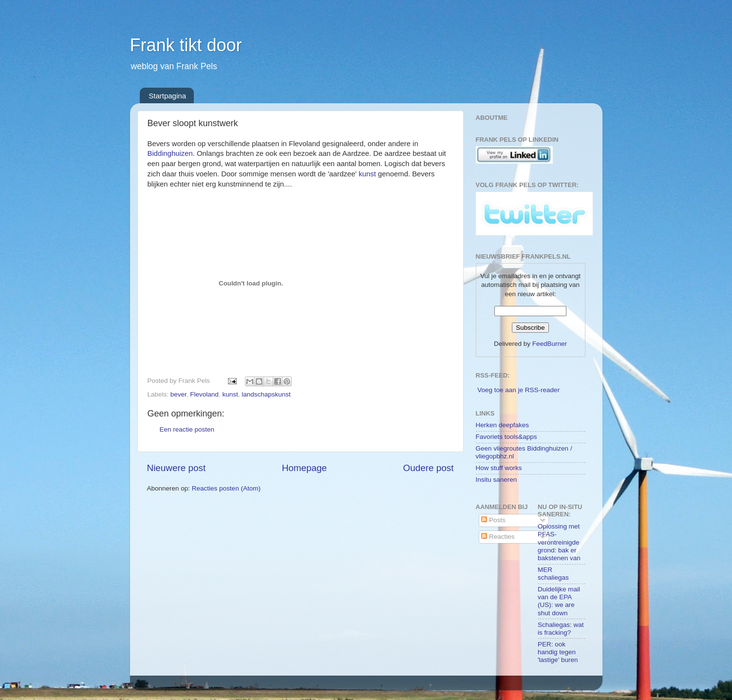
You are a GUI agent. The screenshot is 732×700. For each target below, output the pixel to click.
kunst (367, 174)
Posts (493, 520)
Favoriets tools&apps (507, 437)
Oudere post (429, 468)
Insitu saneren (497, 480)
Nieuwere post (177, 468)
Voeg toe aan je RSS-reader (518, 390)
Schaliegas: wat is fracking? (561, 629)
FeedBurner (550, 344)
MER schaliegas (553, 574)
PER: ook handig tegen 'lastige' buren (558, 652)
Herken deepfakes (503, 425)
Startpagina (167, 96)
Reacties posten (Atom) (226, 488)
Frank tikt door (186, 45)
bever (178, 394)
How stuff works (499, 468)
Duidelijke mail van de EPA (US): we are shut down (559, 601)
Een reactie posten (187, 429)
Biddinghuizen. (171, 153)
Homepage (304, 468)
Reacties (498, 537)
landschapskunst (266, 394)
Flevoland (204, 394)
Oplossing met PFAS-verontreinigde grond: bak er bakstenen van (559, 542)
